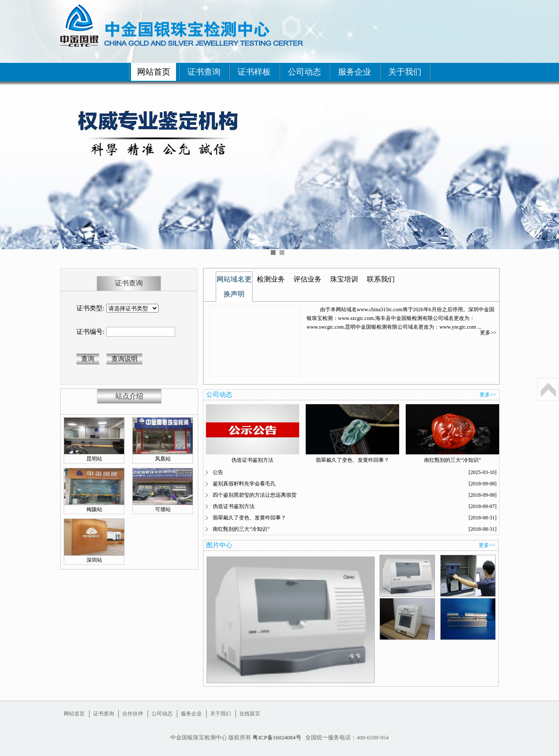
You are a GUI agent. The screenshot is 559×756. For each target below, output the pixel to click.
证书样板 (254, 72)
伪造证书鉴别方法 (252, 460)
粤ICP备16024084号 (277, 737)
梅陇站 (94, 509)
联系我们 (381, 279)
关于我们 (405, 72)
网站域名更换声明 (234, 287)
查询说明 (124, 359)
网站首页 (154, 72)
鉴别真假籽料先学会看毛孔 (244, 484)
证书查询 (204, 72)
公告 (218, 472)
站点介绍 (129, 396)
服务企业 (355, 72)
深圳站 (94, 560)
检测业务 (271, 279)
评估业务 (307, 279)
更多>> (488, 333)
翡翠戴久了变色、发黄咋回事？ (352, 460)
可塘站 (163, 509)
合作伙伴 (133, 714)
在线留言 (250, 714)
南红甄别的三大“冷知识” (453, 460)
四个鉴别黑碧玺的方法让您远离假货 (255, 495)
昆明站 (94, 459)
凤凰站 (163, 459)
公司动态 (304, 72)
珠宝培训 (344, 279)
